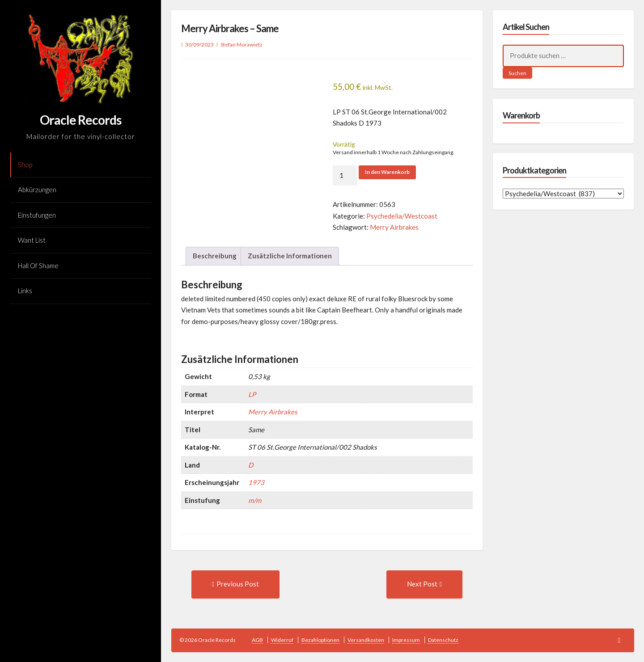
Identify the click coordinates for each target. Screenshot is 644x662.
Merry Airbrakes (394, 227)
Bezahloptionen (320, 640)
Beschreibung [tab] (215, 256)
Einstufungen (37, 215)
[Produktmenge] (345, 176)
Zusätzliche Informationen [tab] (290, 256)
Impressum (406, 640)
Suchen (517, 73)
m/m (255, 500)
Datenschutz (443, 640)
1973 (256, 482)
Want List (32, 240)
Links (25, 291)
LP (252, 394)
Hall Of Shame (38, 266)
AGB (257, 640)
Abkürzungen (37, 190)
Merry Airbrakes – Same (230, 28)
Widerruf (282, 640)
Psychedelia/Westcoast (402, 216)
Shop (25, 164)
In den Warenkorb (387, 172)
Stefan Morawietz (241, 44)
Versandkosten (366, 640)
